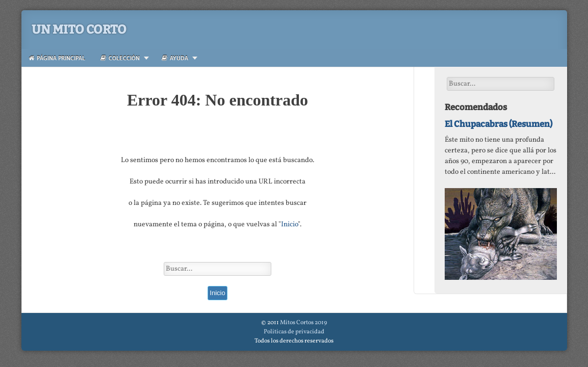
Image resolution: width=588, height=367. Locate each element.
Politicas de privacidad (294, 332)
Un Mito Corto (79, 30)
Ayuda (175, 58)
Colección (120, 58)
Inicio (289, 225)
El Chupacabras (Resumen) (498, 124)
